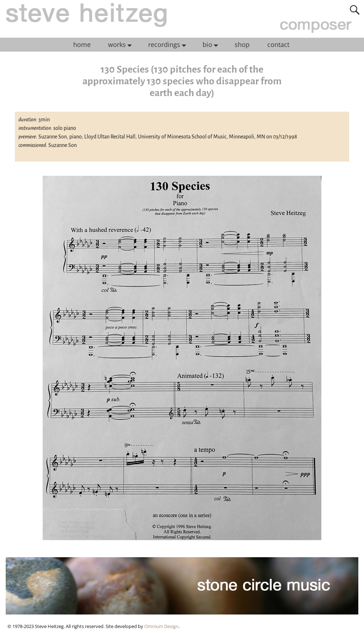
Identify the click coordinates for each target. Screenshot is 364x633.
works (122, 45)
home (82, 44)
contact (278, 44)
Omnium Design (161, 626)
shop (242, 44)
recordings (169, 45)
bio (212, 45)
